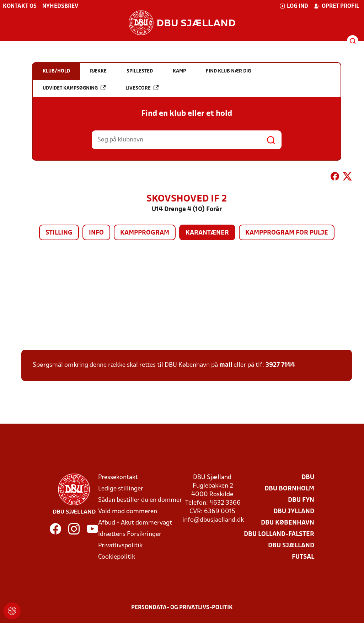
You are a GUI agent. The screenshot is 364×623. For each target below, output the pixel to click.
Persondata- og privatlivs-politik (182, 608)
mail (226, 365)
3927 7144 (280, 365)
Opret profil (336, 6)
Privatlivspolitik (120, 546)
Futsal (303, 557)
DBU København (288, 523)
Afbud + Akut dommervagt (135, 523)
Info (96, 233)
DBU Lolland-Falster (279, 534)
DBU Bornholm (289, 489)
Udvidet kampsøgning (74, 88)
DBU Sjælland (291, 546)
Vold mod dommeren (128, 512)
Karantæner (207, 233)
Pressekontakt (118, 477)
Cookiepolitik (117, 557)
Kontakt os (20, 6)
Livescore (142, 88)
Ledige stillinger (121, 489)
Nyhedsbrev (60, 6)
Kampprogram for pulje (287, 233)
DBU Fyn (301, 500)
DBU (308, 477)
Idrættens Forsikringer (130, 534)
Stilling (59, 233)
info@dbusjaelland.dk (213, 520)
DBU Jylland (294, 512)
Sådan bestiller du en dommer (140, 500)
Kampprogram (145, 233)
